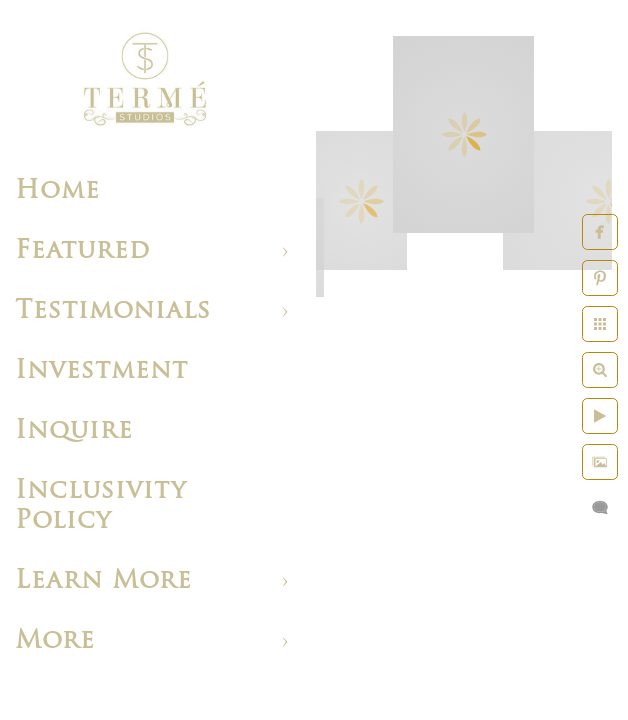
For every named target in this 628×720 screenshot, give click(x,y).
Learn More (103, 581)
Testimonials (113, 311)
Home (57, 191)
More (55, 641)
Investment (101, 371)
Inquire (74, 431)
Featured (82, 251)
